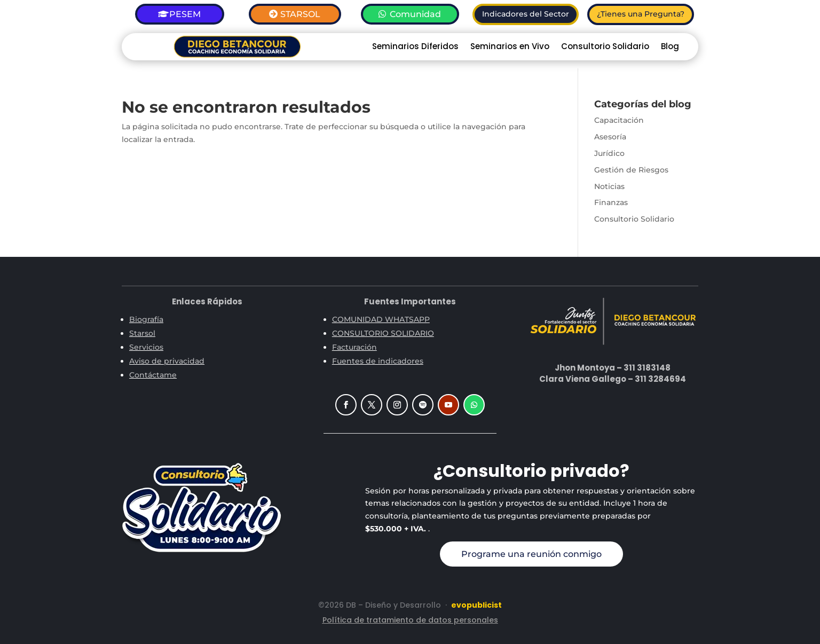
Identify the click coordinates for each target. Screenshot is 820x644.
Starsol (142, 333)
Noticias (609, 186)
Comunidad (415, 14)
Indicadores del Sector (526, 14)
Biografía (146, 319)
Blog (670, 47)
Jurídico (609, 153)
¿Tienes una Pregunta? (641, 14)
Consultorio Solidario (605, 47)
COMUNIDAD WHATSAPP (381, 319)
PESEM (185, 14)
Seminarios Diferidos (415, 47)
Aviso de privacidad (167, 361)
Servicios (146, 347)
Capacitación (619, 120)
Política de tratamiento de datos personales (410, 620)
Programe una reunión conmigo (531, 554)
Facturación (354, 347)
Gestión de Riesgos (631, 170)
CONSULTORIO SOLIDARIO (383, 333)
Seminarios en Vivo (510, 47)
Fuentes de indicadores (378, 361)
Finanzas (611, 202)
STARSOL (300, 14)
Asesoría (610, 137)
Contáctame (153, 375)
